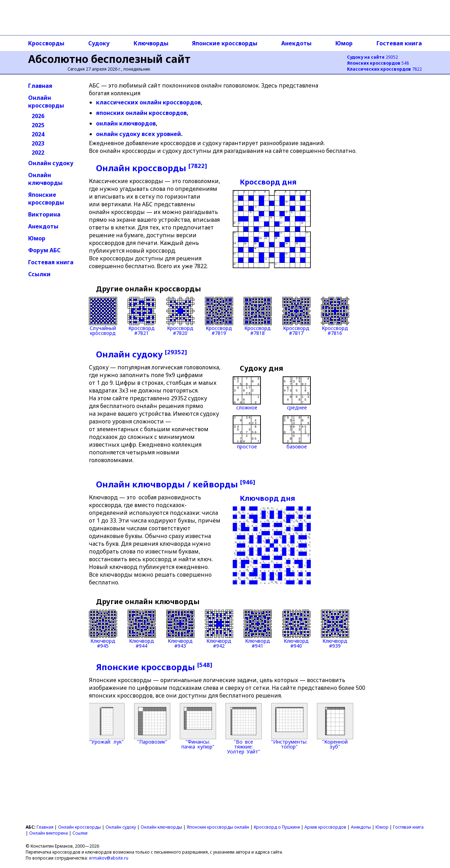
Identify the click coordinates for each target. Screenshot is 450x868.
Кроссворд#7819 (219, 316)
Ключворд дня (267, 498)
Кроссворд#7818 (258, 316)
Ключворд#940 (296, 629)
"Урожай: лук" (107, 724)
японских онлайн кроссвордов (141, 113)
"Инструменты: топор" (289, 726)
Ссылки (39, 274)
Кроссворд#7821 (142, 316)
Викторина (44, 214)
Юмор (344, 43)
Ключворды (151, 43)
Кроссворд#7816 (335, 316)
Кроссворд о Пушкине (277, 827)
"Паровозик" (152, 724)
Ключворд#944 (142, 629)
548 (378, 63)
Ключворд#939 (335, 629)
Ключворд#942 (219, 629)
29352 (372, 57)
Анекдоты (296, 43)
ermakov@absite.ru (109, 858)
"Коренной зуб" (335, 726)
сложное (247, 393)
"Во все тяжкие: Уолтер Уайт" (244, 728)
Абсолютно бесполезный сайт (109, 59)
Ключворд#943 (180, 629)
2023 (38, 143)
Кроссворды (46, 43)
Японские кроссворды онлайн (218, 827)
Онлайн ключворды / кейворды (176, 484)
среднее (297, 393)
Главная (40, 86)
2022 (38, 153)
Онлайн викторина (49, 833)
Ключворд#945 (103, 629)
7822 (384, 69)
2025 (38, 125)
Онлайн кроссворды (46, 102)
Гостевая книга (399, 43)
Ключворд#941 (258, 629)
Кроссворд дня (268, 182)
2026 (38, 116)
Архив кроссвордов (325, 827)
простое (247, 432)
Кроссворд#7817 (296, 316)
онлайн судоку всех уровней (139, 134)
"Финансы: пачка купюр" (198, 726)
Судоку (99, 43)
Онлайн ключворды (45, 179)
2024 (38, 134)
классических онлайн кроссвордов (148, 102)
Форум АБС (44, 250)
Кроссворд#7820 (180, 316)
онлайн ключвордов (126, 123)
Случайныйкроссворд (103, 316)
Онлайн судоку (51, 163)
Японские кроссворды (225, 43)
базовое (297, 432)
